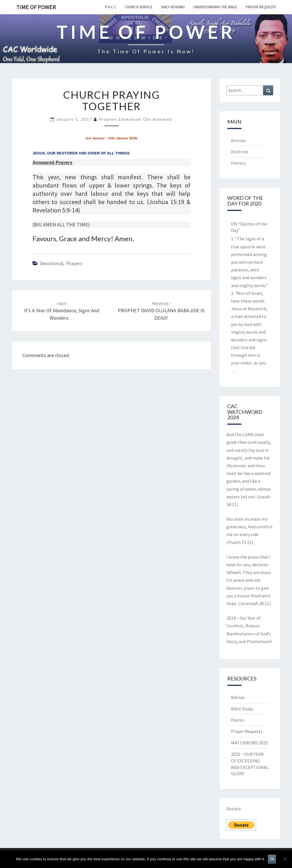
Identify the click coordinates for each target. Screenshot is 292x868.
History (238, 163)
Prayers (74, 263)
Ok (272, 859)
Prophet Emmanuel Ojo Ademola (136, 119)
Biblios (238, 697)
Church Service (139, 7)
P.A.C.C (111, 7)
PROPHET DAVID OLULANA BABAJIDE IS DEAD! (161, 311)
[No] (285, 859)
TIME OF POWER (36, 7)
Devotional (51, 263)
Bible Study (242, 709)
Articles (239, 140)
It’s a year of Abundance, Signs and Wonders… (62, 311)
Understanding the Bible (215, 7)
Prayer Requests (261, 7)
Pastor (238, 720)
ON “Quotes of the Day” (249, 227)
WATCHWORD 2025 (250, 743)
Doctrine (240, 152)
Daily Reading (173, 7)
